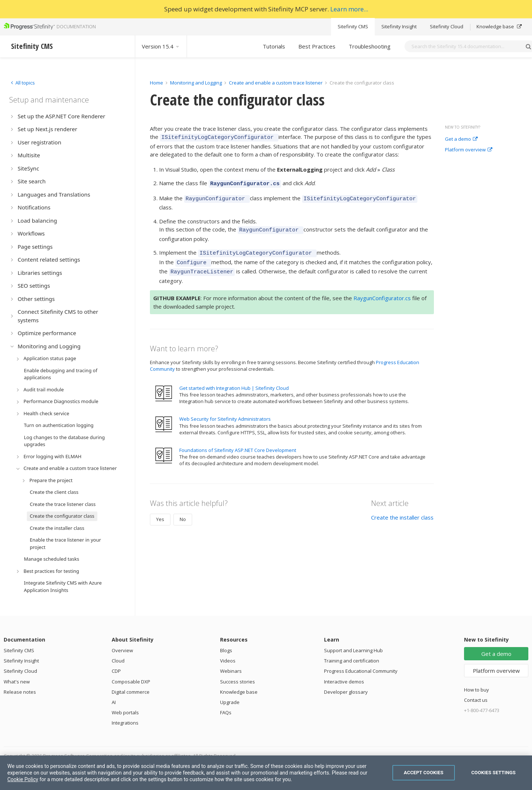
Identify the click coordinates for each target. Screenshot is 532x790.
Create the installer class (402, 510)
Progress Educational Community (361, 671)
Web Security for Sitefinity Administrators (225, 411)
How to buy (477, 690)
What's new (17, 682)
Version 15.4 (161, 46)
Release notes (20, 692)
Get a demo (461, 139)
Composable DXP (131, 682)
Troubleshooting (370, 46)
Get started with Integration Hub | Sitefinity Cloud (234, 380)
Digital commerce (131, 692)
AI (114, 702)
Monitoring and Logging (196, 83)
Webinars (231, 671)
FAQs (226, 712)
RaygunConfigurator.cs (382, 290)
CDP (116, 671)
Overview (122, 650)
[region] (266, 773)
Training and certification (352, 661)
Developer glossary (346, 692)
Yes (160, 511)
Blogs (226, 650)
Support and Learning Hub (353, 650)
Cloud (118, 661)
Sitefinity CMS (353, 26)
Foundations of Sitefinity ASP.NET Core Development (238, 442)
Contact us (476, 700)
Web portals (125, 712)
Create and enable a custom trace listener (276, 83)
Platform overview (469, 150)
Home (157, 83)
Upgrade (230, 702)
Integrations (125, 723)
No (183, 511)
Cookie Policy (23, 779)
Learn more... (349, 9)
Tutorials (274, 46)
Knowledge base (499, 26)
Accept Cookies (424, 773)
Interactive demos (344, 682)
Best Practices (317, 46)
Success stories (238, 682)
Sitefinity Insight (399, 26)
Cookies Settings (494, 773)
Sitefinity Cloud (447, 26)
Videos (228, 661)
